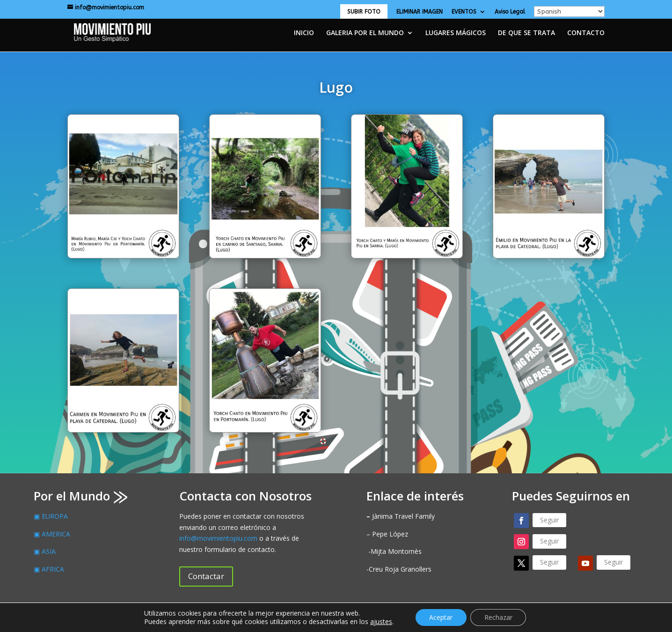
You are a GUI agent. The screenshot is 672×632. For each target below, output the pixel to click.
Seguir (549, 520)
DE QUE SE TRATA (526, 33)
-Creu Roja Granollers (399, 569)
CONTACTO (586, 33)
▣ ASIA (45, 551)
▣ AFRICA (49, 569)
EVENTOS (464, 12)
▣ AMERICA (52, 534)
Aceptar (441, 617)
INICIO (304, 33)
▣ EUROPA (51, 516)
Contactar (206, 576)
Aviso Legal (510, 12)
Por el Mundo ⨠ (80, 496)
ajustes (381, 622)
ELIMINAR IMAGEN (420, 12)
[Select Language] (569, 11)
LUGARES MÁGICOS (456, 33)
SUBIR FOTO (364, 12)
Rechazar (498, 617)
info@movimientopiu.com (218, 538)
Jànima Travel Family (401, 516)
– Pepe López (387, 534)
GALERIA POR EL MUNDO (365, 33)
